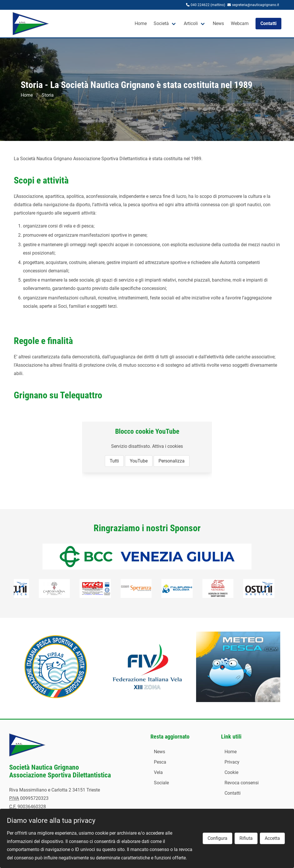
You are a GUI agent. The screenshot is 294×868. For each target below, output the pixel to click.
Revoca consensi (242, 783)
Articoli (191, 23)
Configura (217, 838)
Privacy (232, 762)
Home (141, 23)
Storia (48, 95)
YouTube (139, 461)
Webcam (240, 23)
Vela (158, 772)
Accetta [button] (272, 838)
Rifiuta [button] (246, 838)
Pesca (160, 762)
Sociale (161, 783)
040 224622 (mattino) (208, 5)
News (218, 23)
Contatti (233, 793)
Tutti (114, 461)
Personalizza (172, 461)
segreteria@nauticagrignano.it (256, 5)
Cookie (231, 772)
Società (161, 23)
